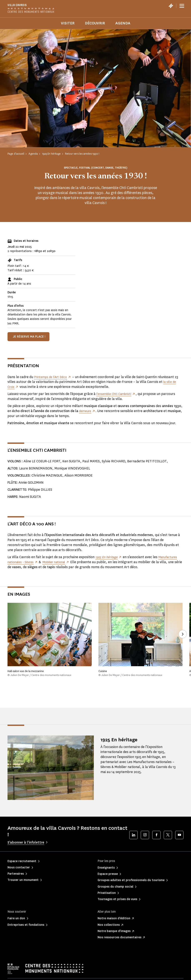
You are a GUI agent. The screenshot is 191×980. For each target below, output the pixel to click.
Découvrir (95, 23)
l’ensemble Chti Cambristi (116, 394)
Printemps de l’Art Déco (52, 377)
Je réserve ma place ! (29, 337)
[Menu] (182, 6)
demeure (86, 411)
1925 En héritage (123, 739)
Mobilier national (58, 562)
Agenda (123, 23)
